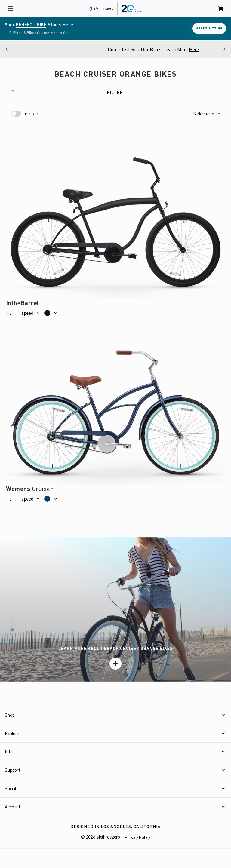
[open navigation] (10, 8)
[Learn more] (115, 664)
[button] (207, 114)
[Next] (224, 49)
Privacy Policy (137, 837)
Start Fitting (209, 28)
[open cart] (221, 8)
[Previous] (7, 49)
